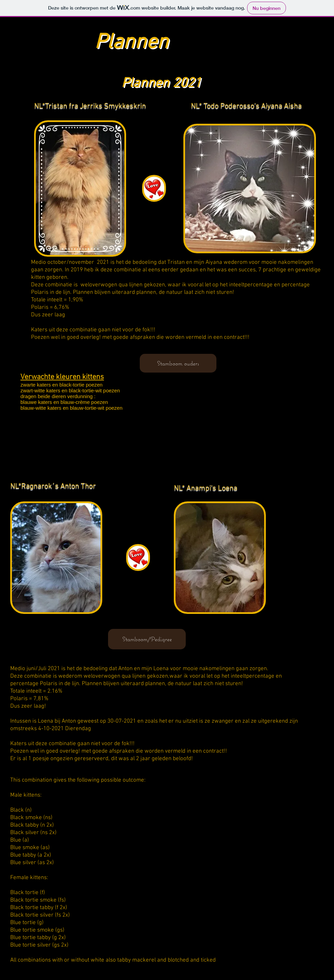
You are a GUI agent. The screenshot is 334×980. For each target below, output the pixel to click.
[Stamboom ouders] (178, 363)
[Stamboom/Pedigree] (147, 639)
